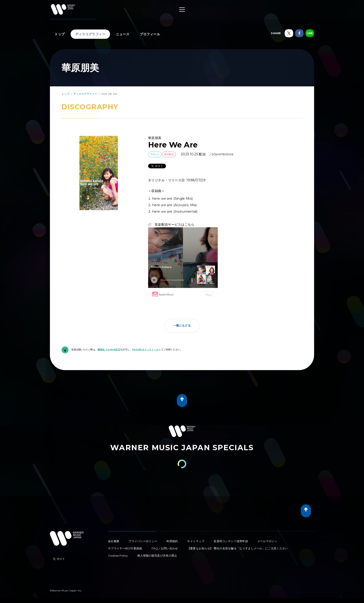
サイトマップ (196, 541)
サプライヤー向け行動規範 (125, 548)
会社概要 (114, 541)
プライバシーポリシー (143, 541)
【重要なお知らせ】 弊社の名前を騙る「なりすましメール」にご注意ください (238, 548)
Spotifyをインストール (145, 350)
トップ (60, 34)
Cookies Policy (118, 556)
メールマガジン (267, 541)
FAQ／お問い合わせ (165, 548)
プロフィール (150, 34)
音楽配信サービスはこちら (175, 225)
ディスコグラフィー (90, 34)
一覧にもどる (182, 325)
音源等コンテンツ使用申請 (231, 541)
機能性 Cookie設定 (109, 350)
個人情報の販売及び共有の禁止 (157, 556)
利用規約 (172, 541)
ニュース (123, 34)
